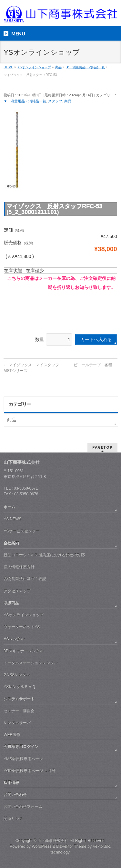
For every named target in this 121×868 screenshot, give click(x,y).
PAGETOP (102, 447)
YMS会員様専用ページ (23, 759)
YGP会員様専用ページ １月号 (30, 771)
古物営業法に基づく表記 (25, 579)
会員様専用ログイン (21, 747)
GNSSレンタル (17, 675)
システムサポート (19, 699)
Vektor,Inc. (102, 846)
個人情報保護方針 (19, 567)
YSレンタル (14, 639)
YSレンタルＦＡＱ (20, 687)
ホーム (9, 507)
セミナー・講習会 (19, 711)
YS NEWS (12, 519)
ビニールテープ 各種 (95, 365)
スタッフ (55, 101)
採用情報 (11, 783)
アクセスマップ (17, 591)
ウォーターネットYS (22, 627)
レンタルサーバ (17, 723)
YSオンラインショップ (24, 615)
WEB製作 (12, 735)
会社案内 (11, 543)
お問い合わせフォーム (23, 806)
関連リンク (13, 819)
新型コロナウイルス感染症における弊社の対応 (44, 555)
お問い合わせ (15, 795)
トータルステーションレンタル (31, 663)
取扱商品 (11, 603)
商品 (68, 101)
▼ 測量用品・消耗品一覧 (25, 101)
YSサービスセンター (22, 531)
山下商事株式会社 (53, 841)
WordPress (41, 846)
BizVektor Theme (71, 846)
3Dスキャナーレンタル (23, 651)
